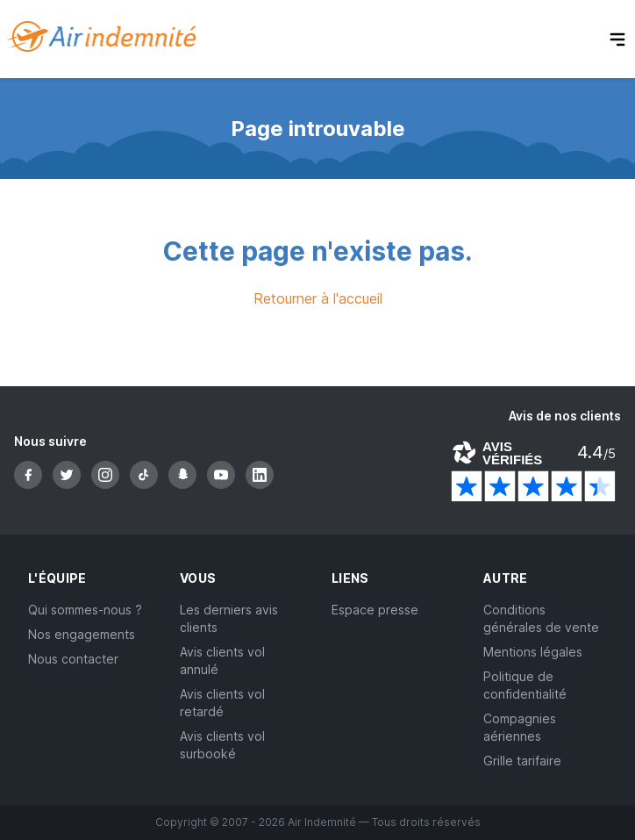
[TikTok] (144, 475)
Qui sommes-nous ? (85, 610)
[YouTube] (221, 475)
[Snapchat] (182, 475)
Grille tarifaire (522, 761)
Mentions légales (533, 652)
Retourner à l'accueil (318, 298)
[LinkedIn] (260, 475)
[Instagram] (105, 475)
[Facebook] (28, 475)
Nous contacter (73, 659)
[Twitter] (67, 475)
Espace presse (375, 610)
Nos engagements (82, 634)
